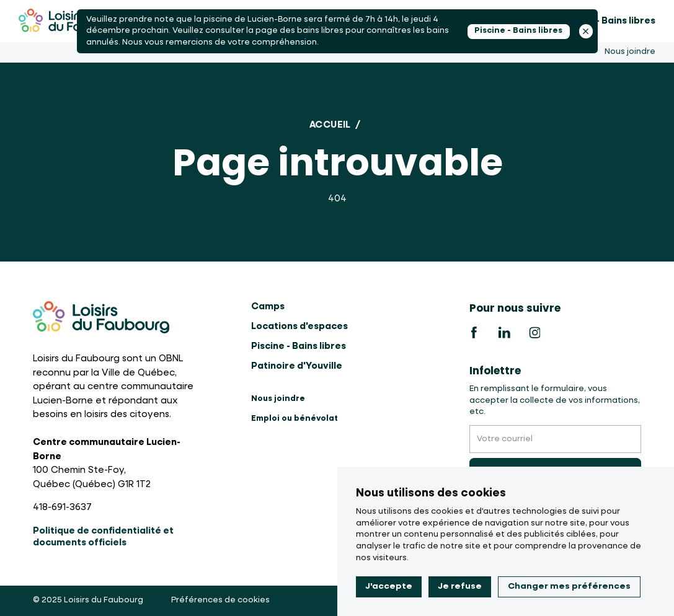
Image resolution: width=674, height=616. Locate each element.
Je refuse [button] (460, 586)
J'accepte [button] (389, 586)
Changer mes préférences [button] (569, 586)
